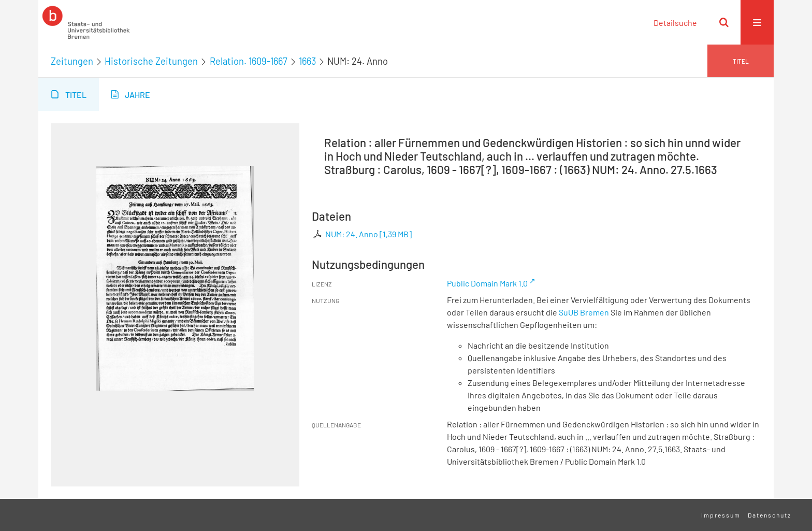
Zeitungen (72, 61)
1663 (307, 61)
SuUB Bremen (584, 312)
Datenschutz (770, 515)
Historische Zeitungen (151, 61)
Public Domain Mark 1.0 (487, 283)
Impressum (721, 515)
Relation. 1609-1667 (249, 61)
